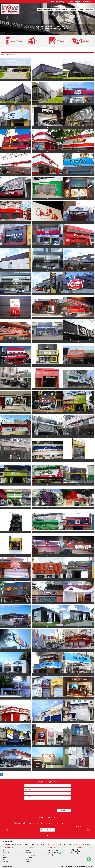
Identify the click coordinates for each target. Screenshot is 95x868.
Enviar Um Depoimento (48, 830)
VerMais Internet (71, 866)
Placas (28, 860)
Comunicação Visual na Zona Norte (35, 844)
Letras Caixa (29, 858)
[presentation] (38, 805)
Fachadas (28, 854)
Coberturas (29, 852)
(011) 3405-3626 (56, 2)
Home (40, 9)
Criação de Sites (82, 866)
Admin (90, 866)
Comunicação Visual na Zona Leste (57, 844)
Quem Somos (48, 9)
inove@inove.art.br (87, 2)
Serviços (57, 9)
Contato (81, 9)
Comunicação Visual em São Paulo (13, 844)
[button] (7, 17)
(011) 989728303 (71, 2)
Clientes (65, 9)
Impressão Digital (30, 856)
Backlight (28, 850)
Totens (28, 861)
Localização (89, 9)
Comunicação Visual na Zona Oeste (80, 844)
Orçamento (73, 9)
